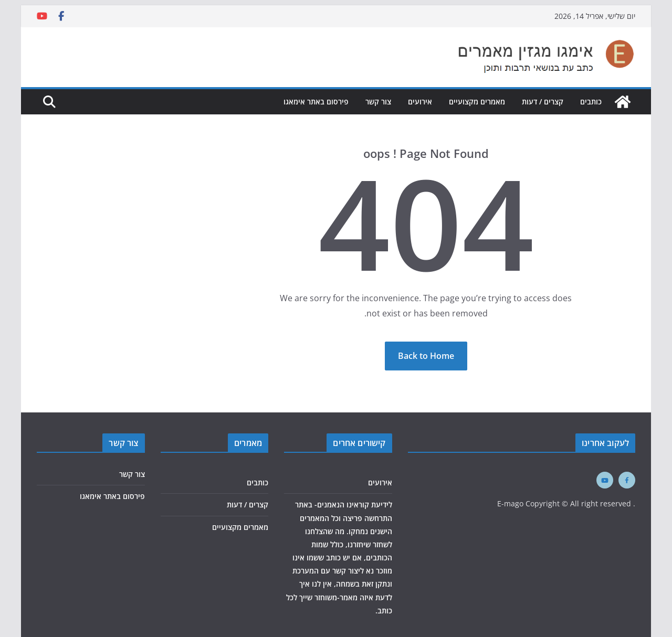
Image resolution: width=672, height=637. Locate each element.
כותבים (591, 102)
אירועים (420, 102)
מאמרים (248, 443)
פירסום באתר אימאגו (316, 102)
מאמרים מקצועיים (477, 102)
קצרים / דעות (543, 102)
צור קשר (378, 102)
